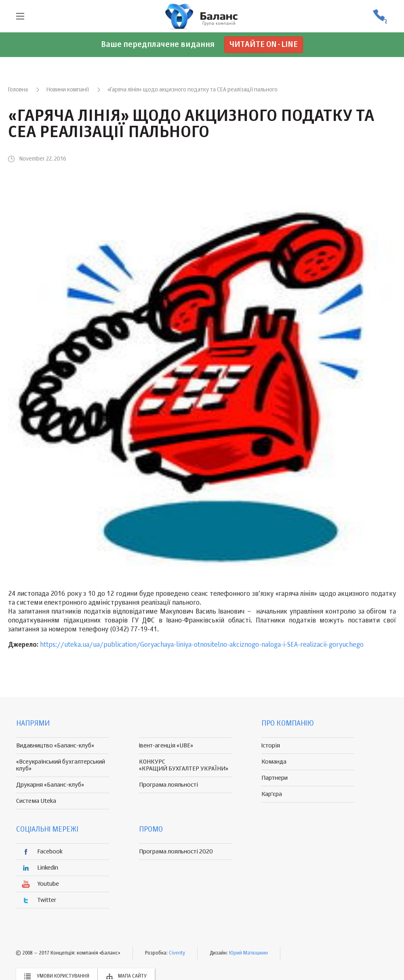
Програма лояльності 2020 (176, 852)
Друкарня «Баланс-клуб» (50, 785)
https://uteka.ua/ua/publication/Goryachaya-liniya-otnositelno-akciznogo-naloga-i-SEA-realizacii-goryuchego (202, 645)
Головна (18, 90)
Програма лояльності (168, 785)
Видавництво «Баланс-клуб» (55, 746)
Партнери (275, 778)
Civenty (177, 953)
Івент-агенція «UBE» (166, 746)
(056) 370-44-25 (380, 16)
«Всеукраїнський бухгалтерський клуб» (61, 765)
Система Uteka (36, 801)
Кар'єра (272, 794)
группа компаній (202, 16)
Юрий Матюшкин (248, 953)
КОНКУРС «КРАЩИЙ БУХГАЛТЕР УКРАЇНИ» (184, 765)
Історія (271, 746)
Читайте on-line (264, 45)
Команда (274, 762)
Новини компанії (68, 90)
